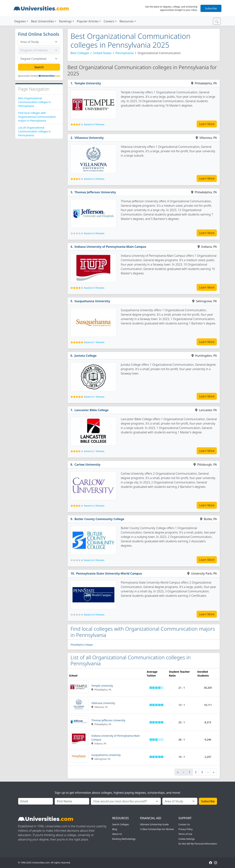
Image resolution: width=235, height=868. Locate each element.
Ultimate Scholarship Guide (154, 824)
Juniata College (86, 356)
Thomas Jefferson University (95, 192)
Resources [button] (127, 21)
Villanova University (89, 138)
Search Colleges (121, 824)
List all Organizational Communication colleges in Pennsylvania (35, 131)
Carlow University (87, 465)
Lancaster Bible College (92, 410)
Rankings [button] (65, 21)
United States (102, 53)
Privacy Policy (186, 829)
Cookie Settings (187, 839)
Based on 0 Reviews (94, 233)
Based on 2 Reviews (94, 506)
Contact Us (184, 824)
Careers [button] (109, 21)
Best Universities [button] (43, 21)
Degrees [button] (20, 21)
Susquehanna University (92, 301)
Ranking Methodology (124, 839)
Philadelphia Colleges (82, 645)
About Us (117, 834)
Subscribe (211, 8)
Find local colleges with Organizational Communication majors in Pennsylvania (37, 117)
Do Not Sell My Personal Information (198, 844)
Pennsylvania (125, 53)
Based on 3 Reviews (94, 179)
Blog (115, 829)
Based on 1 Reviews (94, 342)
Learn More (207, 124)
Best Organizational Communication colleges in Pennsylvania (35, 102)
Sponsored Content (28, 76)
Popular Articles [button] (88, 21)
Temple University (88, 83)
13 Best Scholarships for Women (157, 829)
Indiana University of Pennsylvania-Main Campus (110, 247)
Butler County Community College (99, 519)
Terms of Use (185, 834)
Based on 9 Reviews (94, 124)
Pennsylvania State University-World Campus (109, 573)
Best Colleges (80, 53)
